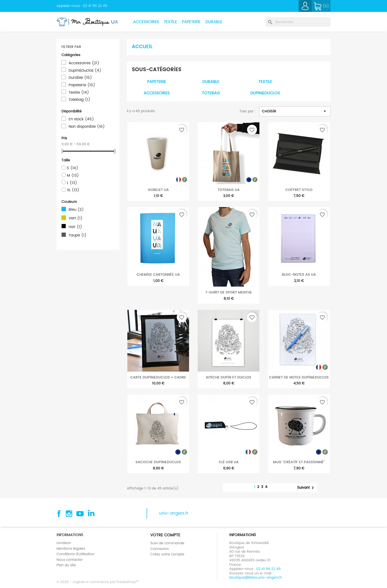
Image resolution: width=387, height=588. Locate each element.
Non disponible (87, 126)
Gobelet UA (158, 190)
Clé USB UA (229, 462)
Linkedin (91, 514)
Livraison (64, 543)
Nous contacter (70, 560)
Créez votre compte (167, 554)
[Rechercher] (298, 22)
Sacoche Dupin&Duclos (158, 462)
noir (75, 227)
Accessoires (146, 22)
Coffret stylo (299, 190)
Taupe (77, 235)
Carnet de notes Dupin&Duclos (299, 377)
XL (73, 190)
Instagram (69, 514)
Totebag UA (229, 190)
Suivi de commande (167, 543)
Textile (170, 22)
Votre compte (165, 535)
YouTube (80, 514)
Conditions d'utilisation (76, 554)
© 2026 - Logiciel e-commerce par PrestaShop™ (97, 582)
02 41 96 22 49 (95, 6)
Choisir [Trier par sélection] (295, 111)
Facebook (58, 514)
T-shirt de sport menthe (229, 292)
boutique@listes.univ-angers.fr (256, 577)
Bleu (76, 210)
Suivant (306, 488)
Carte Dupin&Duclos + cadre (158, 377)
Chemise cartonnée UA (158, 274)
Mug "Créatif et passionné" (299, 462)
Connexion (160, 549)
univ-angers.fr (174, 513)
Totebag (79, 100)
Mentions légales (71, 548)
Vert (76, 218)
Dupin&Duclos (85, 70)
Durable (214, 22)
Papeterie (191, 22)
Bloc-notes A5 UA (299, 274)
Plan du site (66, 565)
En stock (81, 119)
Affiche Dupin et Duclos (229, 377)
